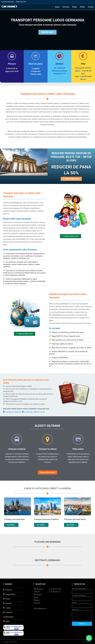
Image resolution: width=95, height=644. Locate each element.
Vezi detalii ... (11, 525)
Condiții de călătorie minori (34, 412)
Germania (66, 7)
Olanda (82, 7)
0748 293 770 (21, 2)
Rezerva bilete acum (71, 179)
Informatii (7, 603)
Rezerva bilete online (47, 472)
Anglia (57, 7)
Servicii (7, 599)
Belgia (75, 7)
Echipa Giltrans (9, 594)
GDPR (6, 621)
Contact (91, 7)
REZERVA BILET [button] (47, 33)
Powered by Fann (87, 642)
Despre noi (8, 590)
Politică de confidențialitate (8, 615)
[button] (89, 638)
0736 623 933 (7, 2)
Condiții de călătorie (12, 412)
